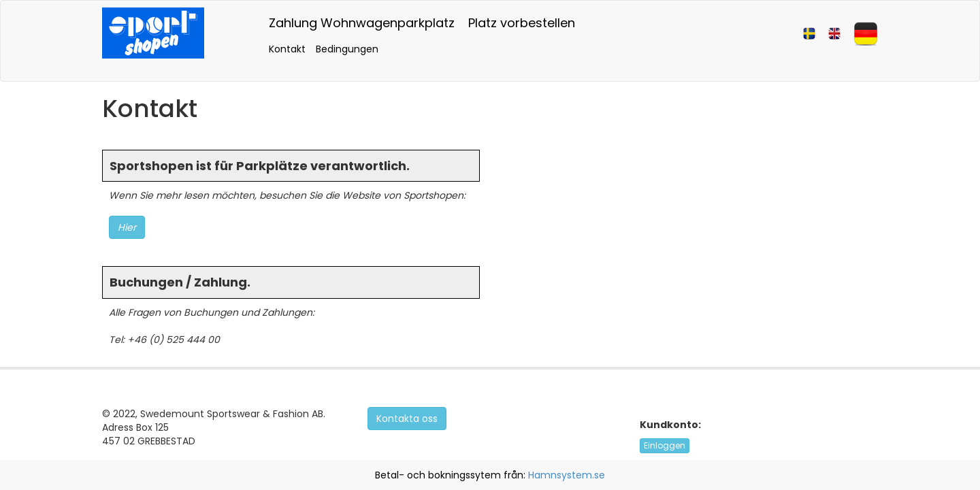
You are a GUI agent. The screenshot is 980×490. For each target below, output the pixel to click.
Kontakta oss (407, 419)
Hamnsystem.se (567, 475)
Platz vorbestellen (522, 23)
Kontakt (287, 49)
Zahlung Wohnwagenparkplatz (362, 23)
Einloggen (665, 445)
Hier (127, 227)
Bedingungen (347, 49)
